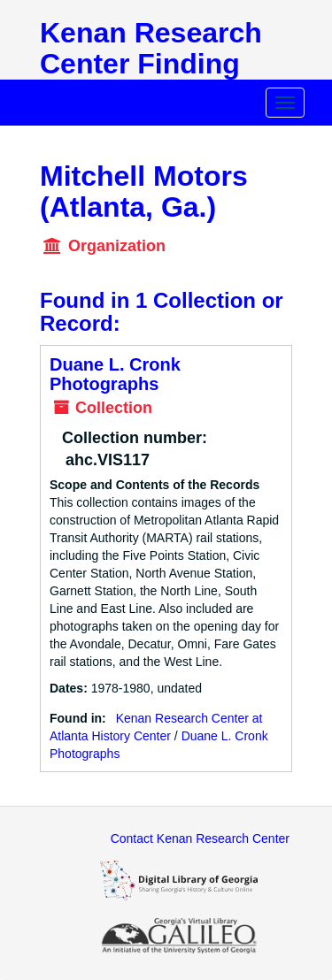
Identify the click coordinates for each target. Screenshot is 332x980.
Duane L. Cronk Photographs (115, 374)
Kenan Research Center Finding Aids (151, 64)
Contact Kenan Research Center (200, 838)
